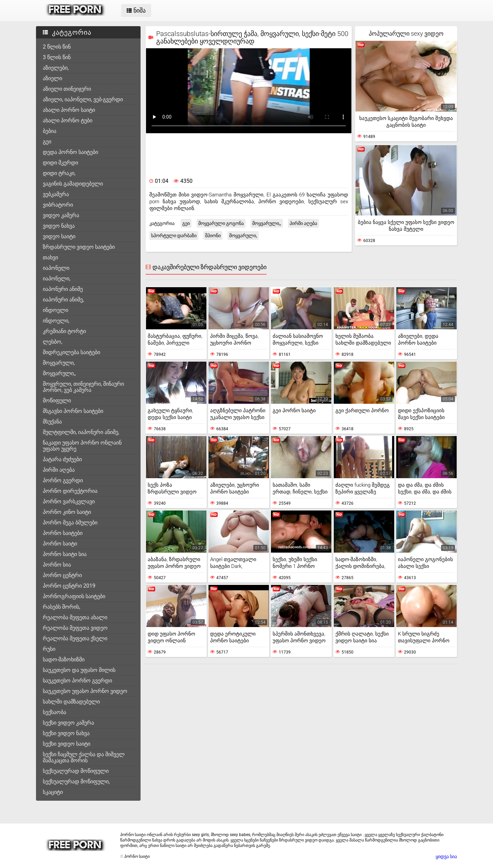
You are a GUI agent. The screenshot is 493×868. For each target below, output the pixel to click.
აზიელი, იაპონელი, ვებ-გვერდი (83, 99)
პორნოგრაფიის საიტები (74, 596)
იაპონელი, (57, 279)
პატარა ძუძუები (62, 459)
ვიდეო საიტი (59, 236)
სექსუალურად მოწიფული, (76, 782)
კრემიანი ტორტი (64, 331)
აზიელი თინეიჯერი (67, 89)
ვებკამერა (56, 194)
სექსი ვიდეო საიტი (67, 744)
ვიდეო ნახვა (59, 226)
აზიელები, (56, 68)
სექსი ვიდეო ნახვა (66, 733)
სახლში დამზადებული (71, 702)
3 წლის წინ (57, 57)
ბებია (50, 131)
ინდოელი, (56, 321)
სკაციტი (53, 792)
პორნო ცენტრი (62, 575)
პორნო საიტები (63, 533)
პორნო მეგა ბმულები (70, 523)
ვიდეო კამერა (61, 215)
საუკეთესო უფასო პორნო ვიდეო (85, 691)
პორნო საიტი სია (65, 554)
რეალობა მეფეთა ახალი (75, 617)
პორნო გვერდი (63, 480)
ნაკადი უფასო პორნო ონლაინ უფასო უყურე (82, 446)
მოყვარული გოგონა (221, 223)
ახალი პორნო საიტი (69, 110)
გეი (47, 142)
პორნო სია (57, 565)
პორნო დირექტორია (70, 491)
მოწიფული (57, 401)
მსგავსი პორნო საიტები (73, 411)
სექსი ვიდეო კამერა (68, 723)
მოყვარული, (59, 363)
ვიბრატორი (58, 205)
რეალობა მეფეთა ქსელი (75, 638)
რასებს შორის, (61, 607)
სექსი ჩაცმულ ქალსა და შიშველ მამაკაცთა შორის (84, 757)
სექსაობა (54, 712)
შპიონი (213, 236)
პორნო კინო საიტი (67, 512)
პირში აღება (59, 470)
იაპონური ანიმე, (63, 300)
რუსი (49, 649)
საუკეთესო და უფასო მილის (79, 670)
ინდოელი (56, 310)
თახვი (50, 257)
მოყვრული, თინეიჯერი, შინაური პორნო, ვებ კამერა (83, 387)
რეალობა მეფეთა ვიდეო (75, 628)
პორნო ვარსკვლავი (69, 501)
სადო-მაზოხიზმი (64, 659)
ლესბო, (52, 342)
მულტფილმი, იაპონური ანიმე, (81, 432)
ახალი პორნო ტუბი (68, 120)
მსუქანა (52, 422)
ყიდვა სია (446, 856)
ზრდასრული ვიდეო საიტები (79, 247)
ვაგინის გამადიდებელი (73, 184)
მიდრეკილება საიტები (71, 352)
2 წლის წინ (57, 47)
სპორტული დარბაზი (174, 236)
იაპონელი (56, 268)
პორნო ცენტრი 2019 (69, 586)
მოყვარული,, (59, 373)
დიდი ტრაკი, (59, 173)
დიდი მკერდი (60, 163)
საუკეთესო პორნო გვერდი (77, 681)
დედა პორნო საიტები (70, 152)
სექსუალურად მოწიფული (76, 771)
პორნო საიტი (60, 544)
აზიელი (52, 78)
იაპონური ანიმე (63, 289)
